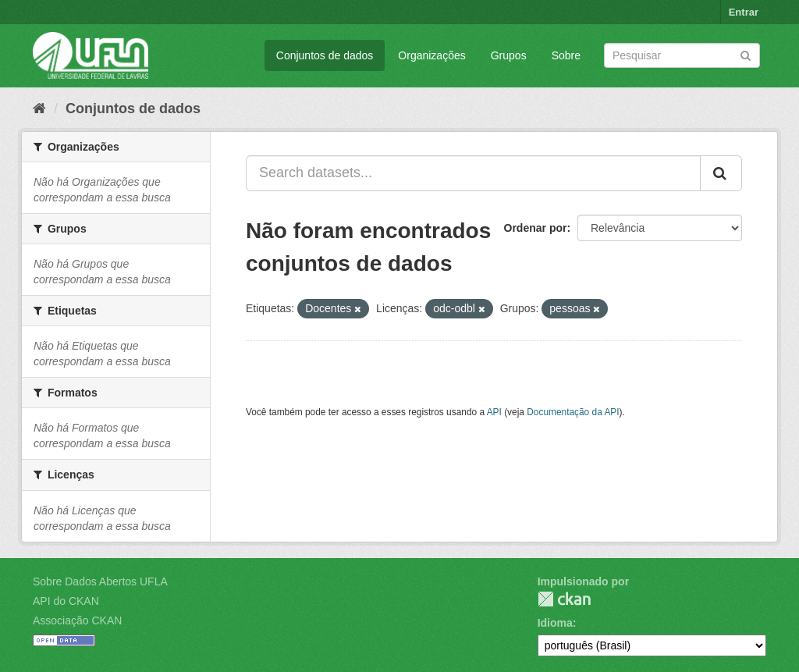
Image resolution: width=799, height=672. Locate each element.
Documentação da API (573, 412)
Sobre (566, 55)
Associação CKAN (77, 620)
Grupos (509, 55)
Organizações (431, 55)
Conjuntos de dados (325, 55)
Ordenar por (536, 228)
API (494, 412)
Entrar (744, 12)
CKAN (564, 599)
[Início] (39, 108)
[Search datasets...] (473, 173)
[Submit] (746, 54)
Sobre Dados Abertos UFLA (100, 581)
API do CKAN (66, 601)
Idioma (555, 623)
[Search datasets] (682, 55)
